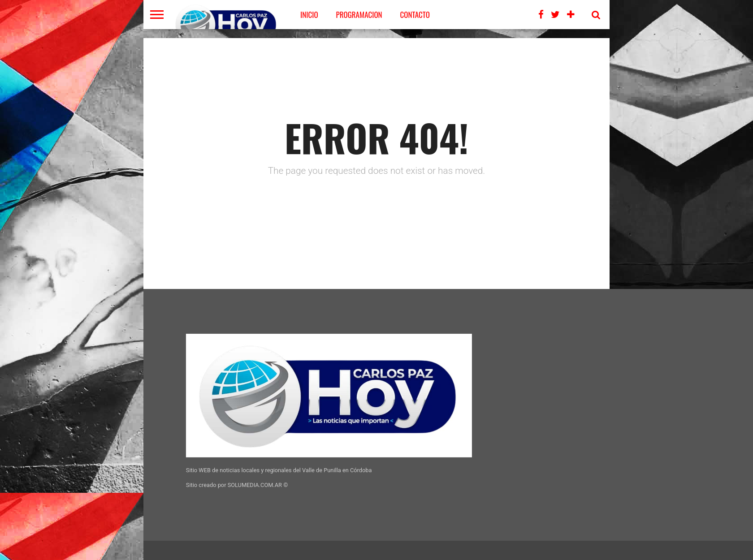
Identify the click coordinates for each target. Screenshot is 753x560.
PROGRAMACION (359, 15)
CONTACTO (415, 15)
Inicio (309, 15)
